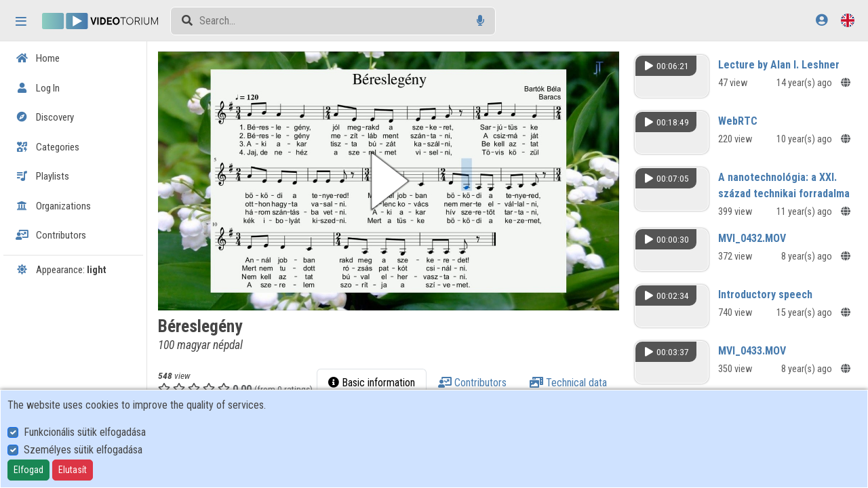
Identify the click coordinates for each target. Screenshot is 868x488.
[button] (395, 179)
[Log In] (822, 20)
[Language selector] (848, 20)
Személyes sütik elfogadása (83, 450)
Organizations (53, 206)
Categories (47, 147)
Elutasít (73, 470)
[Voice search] (480, 21)
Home (38, 58)
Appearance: (61, 270)
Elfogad (28, 470)
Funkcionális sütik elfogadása (85, 432)
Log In (38, 88)
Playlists (42, 176)
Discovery (45, 117)
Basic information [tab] (475, 379)
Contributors (51, 235)
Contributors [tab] (576, 379)
